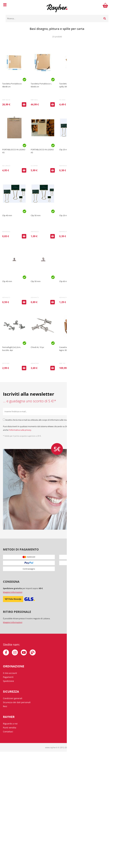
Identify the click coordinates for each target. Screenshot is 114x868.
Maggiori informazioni (13, 592)
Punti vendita (10, 728)
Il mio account (10, 673)
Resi (5, 706)
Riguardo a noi (10, 724)
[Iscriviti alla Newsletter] (107, 411)
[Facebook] (6, 652)
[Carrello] (105, 5)
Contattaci (8, 732)
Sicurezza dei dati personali (17, 702)
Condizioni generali (13, 698)
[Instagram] (15, 652)
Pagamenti (8, 677)
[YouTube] (24, 652)
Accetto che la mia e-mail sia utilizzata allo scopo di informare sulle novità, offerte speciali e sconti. (48, 420)
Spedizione (8, 681)
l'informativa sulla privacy (20, 430)
